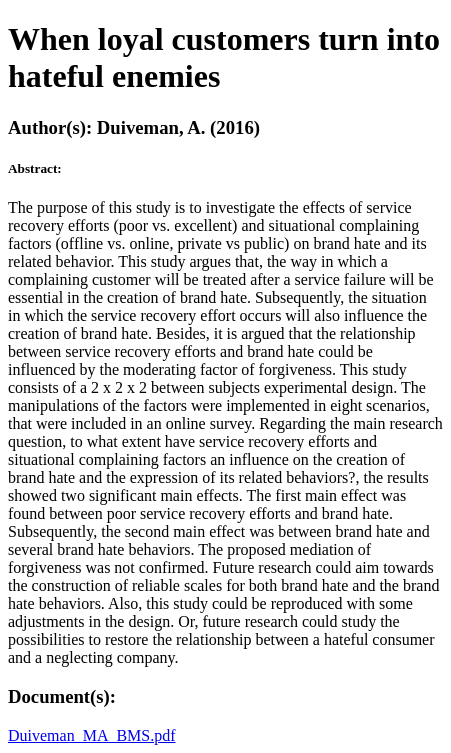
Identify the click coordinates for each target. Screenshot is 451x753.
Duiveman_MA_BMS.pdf (92, 735)
